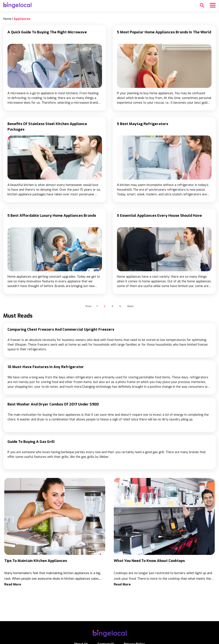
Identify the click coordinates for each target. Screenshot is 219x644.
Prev (88, 306)
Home (7, 19)
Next (130, 306)
